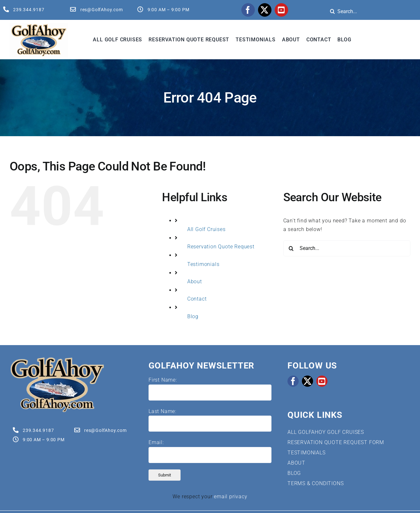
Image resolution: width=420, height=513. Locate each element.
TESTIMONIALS (307, 453)
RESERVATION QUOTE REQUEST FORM (336, 442)
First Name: (163, 380)
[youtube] (281, 10)
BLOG (294, 473)
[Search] (332, 11)
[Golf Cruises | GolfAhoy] (57, 359)
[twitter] (265, 10)
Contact (197, 299)
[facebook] (248, 10)
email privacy (230, 496)
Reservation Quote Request (221, 247)
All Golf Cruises (206, 229)
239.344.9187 (29, 10)
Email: (156, 442)
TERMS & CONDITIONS (315, 483)
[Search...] (347, 248)
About (195, 281)
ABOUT (296, 463)
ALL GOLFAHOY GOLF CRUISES (326, 432)
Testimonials (203, 264)
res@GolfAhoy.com (102, 10)
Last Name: (162, 411)
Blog (193, 316)
